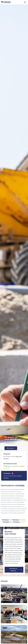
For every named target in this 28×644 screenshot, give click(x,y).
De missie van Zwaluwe (13, 570)
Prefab (21, 466)
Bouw (9, 466)
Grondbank (6, 468)
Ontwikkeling (15, 466)
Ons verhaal (10, 448)
